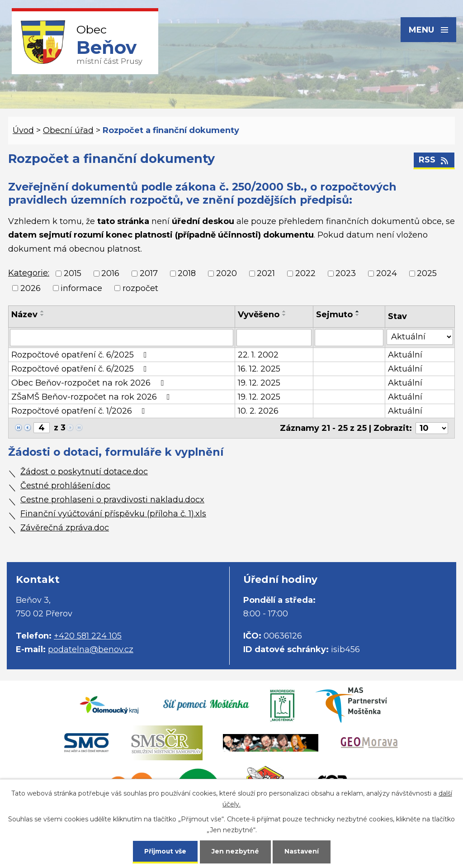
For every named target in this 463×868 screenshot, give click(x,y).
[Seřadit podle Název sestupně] (43, 315)
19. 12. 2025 (259, 383)
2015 (73, 274)
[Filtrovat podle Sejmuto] (349, 338)
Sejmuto (334, 315)
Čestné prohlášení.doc (65, 486)
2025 (427, 274)
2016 (110, 274)
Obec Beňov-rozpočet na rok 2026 (89, 383)
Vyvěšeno (259, 315)
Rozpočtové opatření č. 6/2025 (81, 355)
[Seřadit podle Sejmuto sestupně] (358, 315)
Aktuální (405, 355)
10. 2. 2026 (258, 411)
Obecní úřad (68, 130)
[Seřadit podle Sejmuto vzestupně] (358, 311)
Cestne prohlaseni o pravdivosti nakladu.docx (112, 500)
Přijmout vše (165, 851)
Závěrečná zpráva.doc (65, 528)
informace (81, 288)
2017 (149, 274)
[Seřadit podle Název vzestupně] (43, 311)
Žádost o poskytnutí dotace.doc (84, 472)
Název (24, 315)
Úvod (23, 130)
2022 (305, 274)
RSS (434, 160)
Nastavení (302, 851)
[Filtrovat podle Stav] (420, 337)
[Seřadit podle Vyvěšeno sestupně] (284, 315)
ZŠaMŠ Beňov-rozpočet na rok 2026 (92, 397)
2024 (387, 274)
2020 (227, 274)
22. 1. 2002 (258, 355)
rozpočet (140, 288)
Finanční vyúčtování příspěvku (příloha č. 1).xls (113, 514)
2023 (346, 274)
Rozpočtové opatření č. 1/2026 (80, 411)
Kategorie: (29, 273)
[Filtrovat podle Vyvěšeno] (274, 338)
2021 (266, 274)
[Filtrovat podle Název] (122, 338)
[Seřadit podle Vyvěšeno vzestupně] (284, 311)
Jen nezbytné (236, 851)
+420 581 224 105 (88, 636)
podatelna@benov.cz (91, 649)
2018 (187, 274)
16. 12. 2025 (259, 369)
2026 (31, 288)
